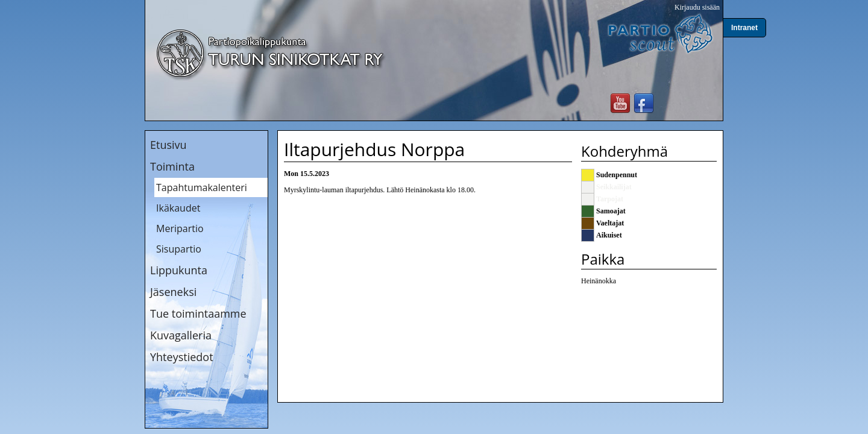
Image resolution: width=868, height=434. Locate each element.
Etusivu (168, 145)
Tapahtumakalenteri (202, 187)
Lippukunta (179, 270)
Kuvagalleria (181, 335)
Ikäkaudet (178, 208)
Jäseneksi (173, 292)
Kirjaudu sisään (697, 7)
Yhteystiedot (182, 357)
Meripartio (180, 228)
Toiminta (172, 166)
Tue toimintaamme (198, 313)
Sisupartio (179, 249)
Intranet (744, 28)
